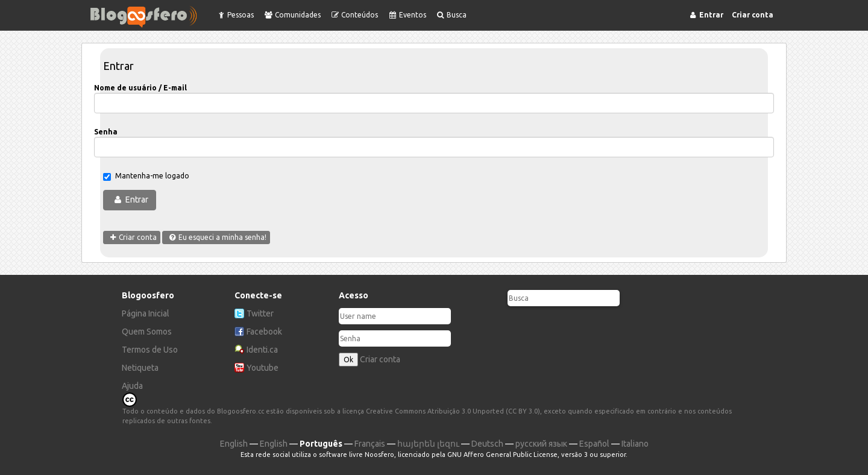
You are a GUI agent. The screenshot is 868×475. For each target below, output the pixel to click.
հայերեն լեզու (428, 444)
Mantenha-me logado (146, 176)
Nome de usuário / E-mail (140, 88)
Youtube (263, 368)
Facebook (264, 332)
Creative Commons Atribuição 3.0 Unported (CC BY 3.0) (453, 411)
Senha (106, 132)
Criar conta (380, 359)
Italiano (635, 444)
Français (370, 444)
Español (594, 444)
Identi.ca (262, 350)
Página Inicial (146, 313)
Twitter (260, 313)
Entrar (137, 200)
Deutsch (487, 444)
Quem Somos (147, 332)
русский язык (541, 444)
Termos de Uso (150, 350)
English (234, 444)
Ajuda (132, 386)
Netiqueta (140, 368)
